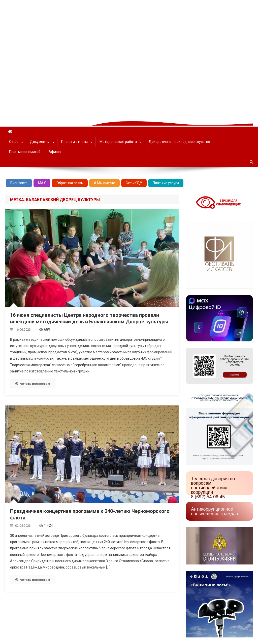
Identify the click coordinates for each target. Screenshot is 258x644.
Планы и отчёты (74, 142)
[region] (129, 58)
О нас (14, 142)
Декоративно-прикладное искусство (179, 142)
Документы (40, 142)
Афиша (55, 152)
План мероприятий (25, 152)
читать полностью (33, 384)
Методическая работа (118, 142)
